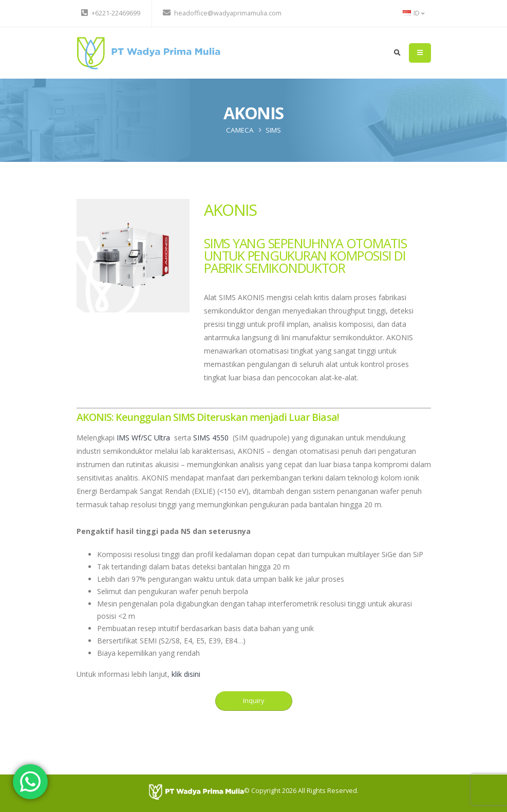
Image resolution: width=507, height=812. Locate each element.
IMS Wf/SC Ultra (143, 438)
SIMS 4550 (211, 438)
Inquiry (254, 700)
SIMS (273, 130)
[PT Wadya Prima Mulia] (196, 791)
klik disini (186, 674)
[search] (397, 53)
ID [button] (414, 13)
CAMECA (240, 130)
